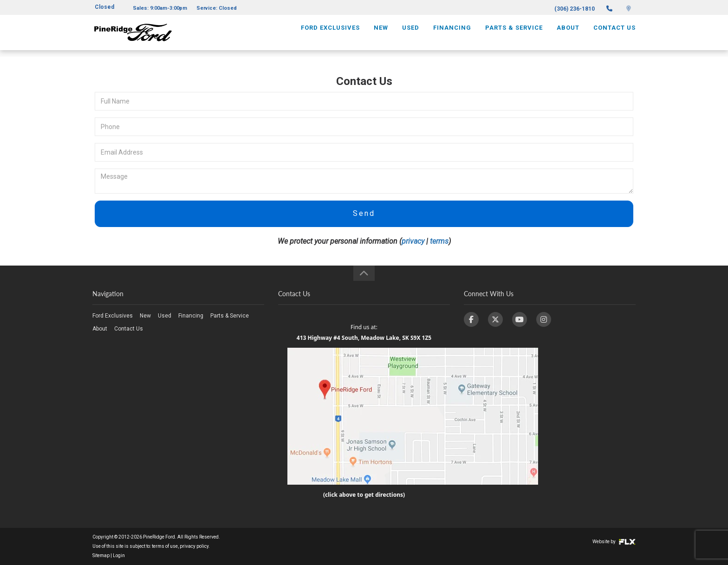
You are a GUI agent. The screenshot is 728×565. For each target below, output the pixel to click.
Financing (452, 36)
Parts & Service (514, 36)
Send (364, 213)
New (381, 36)
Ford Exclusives (330, 36)
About (568, 36)
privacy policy (194, 546)
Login (119, 555)
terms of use (165, 546)
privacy (413, 241)
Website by (614, 542)
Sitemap (101, 555)
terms (439, 241)
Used (411, 36)
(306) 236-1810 (575, 9)
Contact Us (614, 36)
